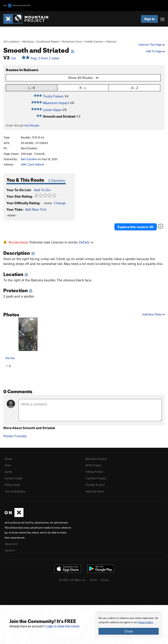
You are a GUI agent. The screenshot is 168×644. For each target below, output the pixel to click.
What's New (12, 485)
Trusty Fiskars (53, 96)
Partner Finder (14, 478)
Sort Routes (32, 125)
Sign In (149, 19)
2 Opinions (57, 180)
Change (60, 203)
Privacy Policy (145, 622)
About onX (11, 544)
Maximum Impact (56, 103)
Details (86, 242)
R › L (83, 88)
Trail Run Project (96, 478)
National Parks (95, 491)
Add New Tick (36, 209)
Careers (10, 550)
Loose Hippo (52, 110)
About (8, 459)
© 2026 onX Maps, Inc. (73, 580)
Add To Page (155, 51)
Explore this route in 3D (136, 227)
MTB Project (93, 465)
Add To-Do (42, 190)
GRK (24, 164)
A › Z (135, 88)
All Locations (11, 41)
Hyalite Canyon (94, 41)
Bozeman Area (72, 41)
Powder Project (95, 485)
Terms (93, 580)
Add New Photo (153, 314)
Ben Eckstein (29, 159)
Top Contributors (15, 491)
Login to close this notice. (63, 626)
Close (129, 631)
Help (8, 465)
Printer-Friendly (15, 436)
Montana (28, 41)
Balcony (111, 41)
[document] (129, 625)
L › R (32, 88)
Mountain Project (96, 459)
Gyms (8, 472)
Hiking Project (94, 472)
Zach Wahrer (36, 164)
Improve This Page (152, 45)
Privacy (105, 580)
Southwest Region (48, 41)
